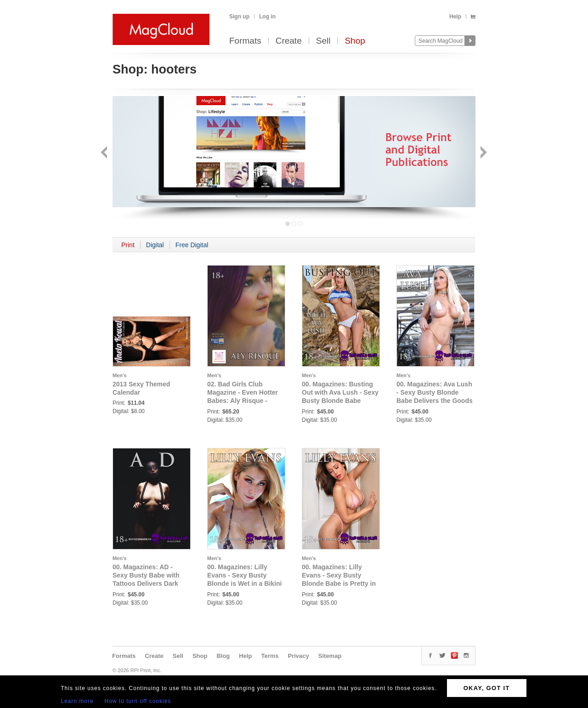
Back (105, 153)
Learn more (77, 701)
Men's (120, 375)
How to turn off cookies (138, 701)
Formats (245, 41)
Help (455, 17)
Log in (267, 17)
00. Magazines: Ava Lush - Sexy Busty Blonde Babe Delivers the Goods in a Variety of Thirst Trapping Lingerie (435, 401)
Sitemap (330, 656)
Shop (355, 41)
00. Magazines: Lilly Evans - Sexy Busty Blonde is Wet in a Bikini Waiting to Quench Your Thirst (244, 583)
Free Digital (192, 245)
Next (483, 153)
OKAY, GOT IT (487, 688)
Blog (223, 656)
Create (289, 41)
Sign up (239, 17)
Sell (323, 41)
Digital (155, 245)
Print (128, 245)
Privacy (299, 656)
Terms (270, 656)
